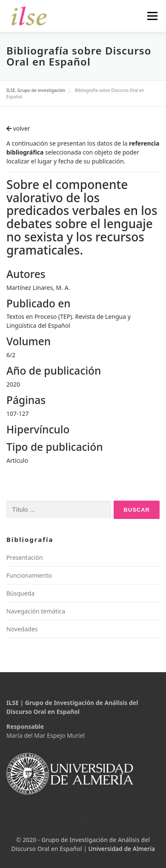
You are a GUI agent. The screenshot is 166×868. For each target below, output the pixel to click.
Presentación (24, 557)
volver (18, 128)
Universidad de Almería (122, 849)
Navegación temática (36, 611)
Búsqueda (20, 593)
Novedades (22, 629)
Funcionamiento (29, 575)
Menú (152, 16)
